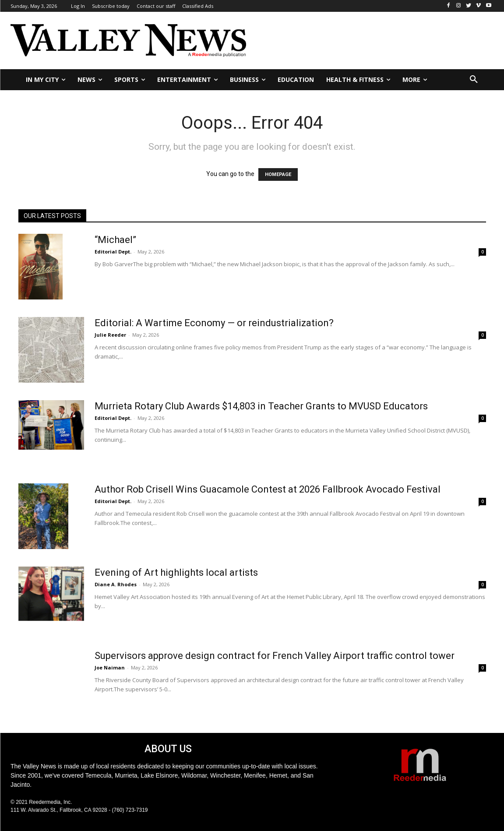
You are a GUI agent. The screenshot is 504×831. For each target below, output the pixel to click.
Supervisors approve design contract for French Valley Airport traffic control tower (275, 656)
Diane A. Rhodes (116, 584)
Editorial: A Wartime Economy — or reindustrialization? (214, 323)
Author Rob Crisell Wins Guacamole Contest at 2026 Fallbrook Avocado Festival (268, 489)
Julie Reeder (110, 335)
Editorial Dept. (113, 252)
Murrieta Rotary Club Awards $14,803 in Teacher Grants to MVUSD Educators (261, 406)
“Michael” (115, 240)
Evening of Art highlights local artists (176, 572)
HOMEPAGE (278, 174)
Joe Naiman (110, 667)
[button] (474, 80)
